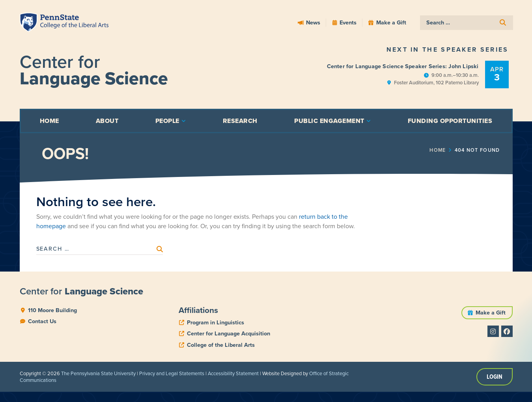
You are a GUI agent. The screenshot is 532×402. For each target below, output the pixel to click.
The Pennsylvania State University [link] (98, 373)
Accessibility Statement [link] (233, 373)
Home (465, 150)
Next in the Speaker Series (448, 49)
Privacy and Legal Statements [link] (172, 373)
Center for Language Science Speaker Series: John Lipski (403, 66)
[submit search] (503, 23)
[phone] (211, 323)
